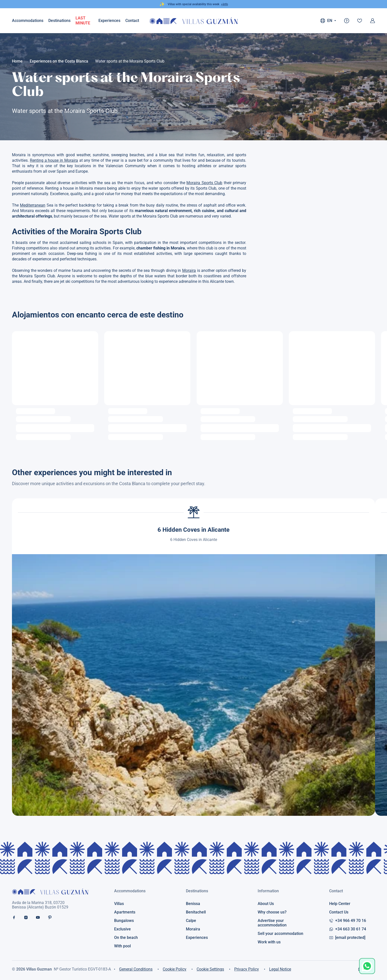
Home (17, 61)
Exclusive (122, 929)
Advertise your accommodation (272, 923)
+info (225, 4)
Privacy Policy (247, 969)
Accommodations (28, 21)
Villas (119, 904)
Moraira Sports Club (204, 183)
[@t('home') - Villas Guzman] (194, 21)
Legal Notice (280, 969)
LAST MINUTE (83, 21)
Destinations (59, 21)
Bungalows (124, 921)
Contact (336, 891)
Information (268, 891)
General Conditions (136, 969)
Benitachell (196, 912)
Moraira (189, 270)
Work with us (269, 942)
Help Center (340, 904)
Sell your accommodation (280, 934)
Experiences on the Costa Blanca (59, 61)
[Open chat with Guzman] (367, 966)
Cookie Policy (175, 969)
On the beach (126, 938)
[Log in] (373, 21)
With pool (122, 946)
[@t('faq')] (347, 21)
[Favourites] (360, 21)
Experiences (109, 21)
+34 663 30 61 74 (348, 929)
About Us (266, 904)
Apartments (125, 912)
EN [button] (328, 21)
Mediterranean (33, 205)
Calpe (191, 921)
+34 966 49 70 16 (348, 921)
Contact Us (339, 912)
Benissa (193, 904)
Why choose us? (272, 912)
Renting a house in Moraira (54, 160)
